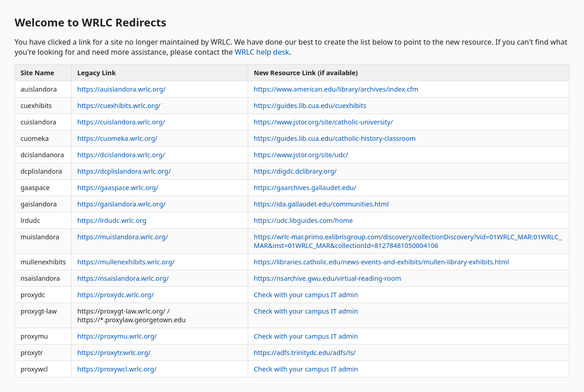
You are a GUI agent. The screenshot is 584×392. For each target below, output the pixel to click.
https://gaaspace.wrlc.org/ (118, 188)
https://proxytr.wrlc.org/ (114, 353)
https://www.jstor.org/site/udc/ (301, 155)
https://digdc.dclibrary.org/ (295, 171)
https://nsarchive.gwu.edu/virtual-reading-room (327, 278)
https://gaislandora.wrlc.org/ (121, 204)
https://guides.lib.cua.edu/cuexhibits (310, 106)
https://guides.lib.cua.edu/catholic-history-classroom (335, 138)
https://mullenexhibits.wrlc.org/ (126, 262)
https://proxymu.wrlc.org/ (117, 336)
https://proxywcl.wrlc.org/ (117, 369)
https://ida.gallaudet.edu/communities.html (321, 204)
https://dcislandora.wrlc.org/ (121, 155)
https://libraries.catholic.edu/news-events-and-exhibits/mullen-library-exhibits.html (381, 262)
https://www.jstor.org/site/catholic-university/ (323, 122)
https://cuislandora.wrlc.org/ (121, 122)
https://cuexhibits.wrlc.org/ (119, 106)
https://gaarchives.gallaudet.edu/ (305, 188)
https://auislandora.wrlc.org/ (121, 89)
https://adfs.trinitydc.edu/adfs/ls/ (305, 353)
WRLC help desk (262, 52)
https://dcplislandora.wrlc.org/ (124, 171)
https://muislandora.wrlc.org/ (123, 237)
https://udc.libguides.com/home (303, 220)
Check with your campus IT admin (306, 295)
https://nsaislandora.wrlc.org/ (123, 278)
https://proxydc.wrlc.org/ (115, 295)
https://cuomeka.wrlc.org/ (117, 138)
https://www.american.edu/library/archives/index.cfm (336, 89)
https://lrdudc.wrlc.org (112, 220)
